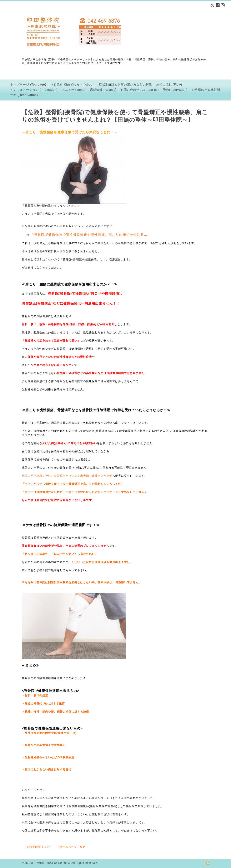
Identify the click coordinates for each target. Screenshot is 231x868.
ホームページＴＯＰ (72, 847)
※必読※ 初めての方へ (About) (73, 84)
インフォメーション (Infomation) (34, 90)
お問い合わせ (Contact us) (140, 90)
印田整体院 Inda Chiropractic (50, 863)
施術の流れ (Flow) (169, 84)
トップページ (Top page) (28, 84)
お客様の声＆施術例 (206, 90)
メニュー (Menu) (74, 90)
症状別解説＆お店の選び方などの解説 (125, 84)
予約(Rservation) (175, 90)
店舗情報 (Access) (103, 90)
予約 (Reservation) (24, 95)
